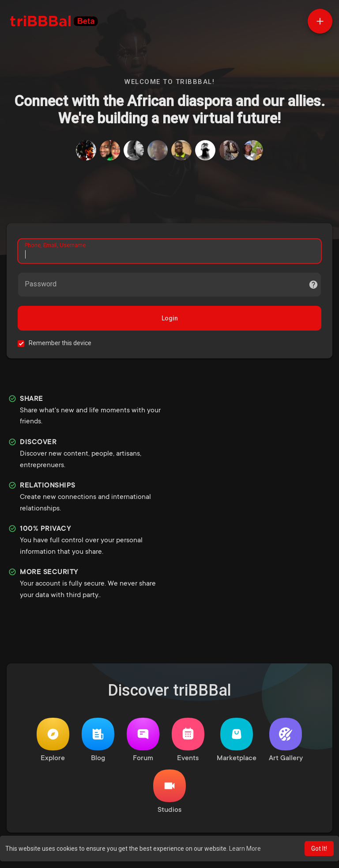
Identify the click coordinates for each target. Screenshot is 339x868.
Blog (98, 740)
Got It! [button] (319, 849)
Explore (53, 740)
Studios (169, 792)
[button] (320, 21)
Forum (143, 740)
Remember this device (60, 343)
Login (170, 318)
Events (188, 740)
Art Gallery (286, 740)
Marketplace (237, 740)
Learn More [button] (245, 849)
